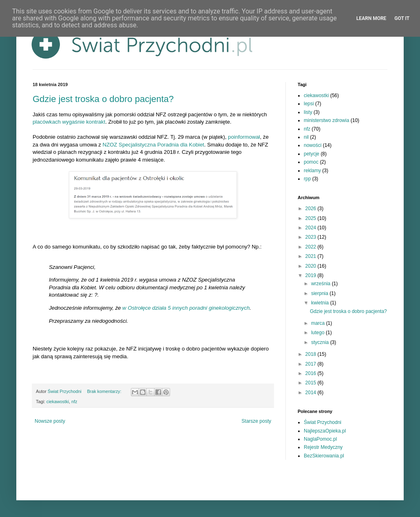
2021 (312, 256)
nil (306, 137)
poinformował (244, 137)
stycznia (321, 342)
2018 (312, 354)
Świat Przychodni (323, 422)
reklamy (312, 171)
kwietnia (321, 303)
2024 (312, 228)
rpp (307, 179)
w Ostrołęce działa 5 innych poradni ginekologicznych (186, 308)
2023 (312, 237)
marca (319, 323)
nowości (313, 145)
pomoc (311, 162)
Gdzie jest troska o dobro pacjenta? (103, 99)
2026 (312, 209)
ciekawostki (58, 402)
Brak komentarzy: (105, 391)
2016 (312, 373)
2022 (312, 247)
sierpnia (320, 293)
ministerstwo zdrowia (326, 120)
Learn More (371, 18)
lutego (318, 333)
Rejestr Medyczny (323, 447)
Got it (402, 18)
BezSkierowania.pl (324, 456)
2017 (312, 364)
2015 (312, 383)
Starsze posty (256, 421)
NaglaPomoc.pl (320, 439)
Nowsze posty (50, 421)
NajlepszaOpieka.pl (325, 431)
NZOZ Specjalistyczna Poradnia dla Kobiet (154, 145)
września (322, 284)
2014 (312, 393)
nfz (74, 402)
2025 (312, 218)
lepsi (309, 104)
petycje (312, 154)
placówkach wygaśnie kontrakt (69, 122)
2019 (312, 275)
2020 (312, 266)
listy (308, 112)
